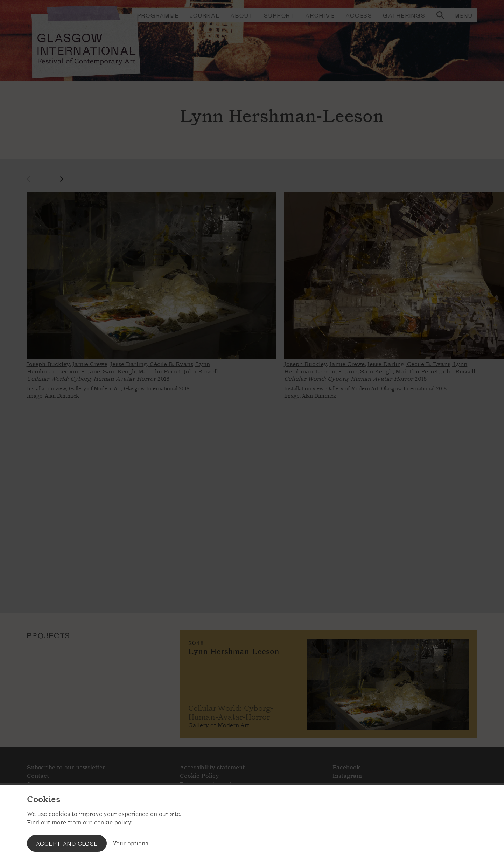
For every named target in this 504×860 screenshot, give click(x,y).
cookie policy (113, 822)
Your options (130, 843)
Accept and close (67, 843)
